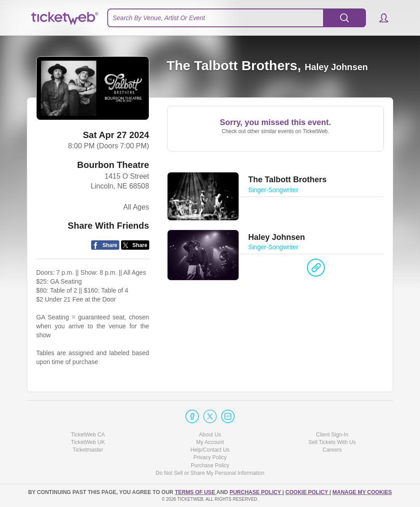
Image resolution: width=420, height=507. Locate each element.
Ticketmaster (88, 450)
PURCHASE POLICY (256, 492)
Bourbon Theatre (113, 165)
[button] (380, 18)
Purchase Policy (210, 465)
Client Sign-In (332, 435)
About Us (210, 435)
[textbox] (237, 18)
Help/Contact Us (210, 450)
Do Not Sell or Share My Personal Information (210, 473)
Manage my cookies (362, 492)
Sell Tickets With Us (332, 442)
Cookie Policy (307, 492)
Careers (332, 450)
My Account (210, 442)
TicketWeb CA (88, 435)
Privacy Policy (210, 457)
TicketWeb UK (88, 442)
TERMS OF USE (195, 492)
